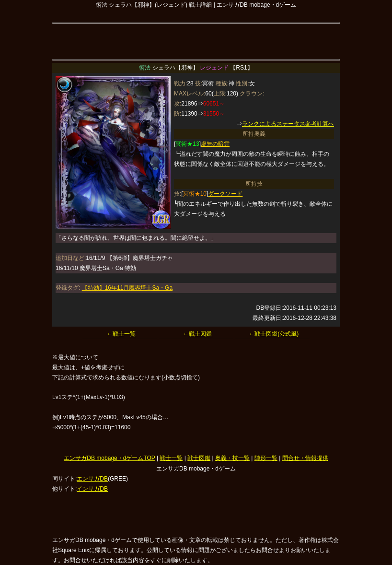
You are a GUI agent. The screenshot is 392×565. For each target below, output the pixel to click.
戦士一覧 (171, 458)
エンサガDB (92, 479)
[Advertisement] (196, 40)
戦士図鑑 (199, 458)
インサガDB (92, 489)
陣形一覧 (266, 458)
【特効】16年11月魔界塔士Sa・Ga (127, 288)
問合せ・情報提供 (305, 458)
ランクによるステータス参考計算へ (288, 124)
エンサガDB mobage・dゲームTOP (109, 458)
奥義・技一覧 (232, 458)
